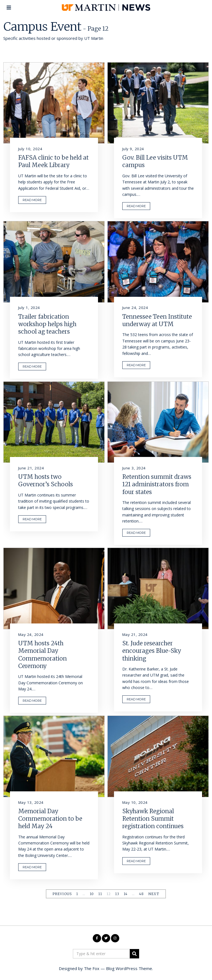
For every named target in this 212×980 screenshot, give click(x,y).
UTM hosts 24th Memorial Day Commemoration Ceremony (43, 655)
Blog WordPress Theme (129, 968)
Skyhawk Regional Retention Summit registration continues (153, 819)
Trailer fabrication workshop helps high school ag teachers (47, 324)
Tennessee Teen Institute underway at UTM (157, 320)
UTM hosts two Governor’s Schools (46, 480)
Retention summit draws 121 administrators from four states (157, 484)
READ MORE (32, 200)
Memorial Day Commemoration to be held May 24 (50, 819)
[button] (134, 954)
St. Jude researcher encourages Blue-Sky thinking (152, 651)
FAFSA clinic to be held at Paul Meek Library (53, 161)
